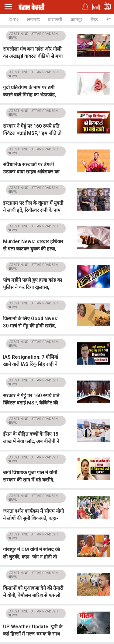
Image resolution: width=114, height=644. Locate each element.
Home (13, 19)
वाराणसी (55, 20)
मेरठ (94, 20)
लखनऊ (33, 20)
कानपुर (76, 20)
